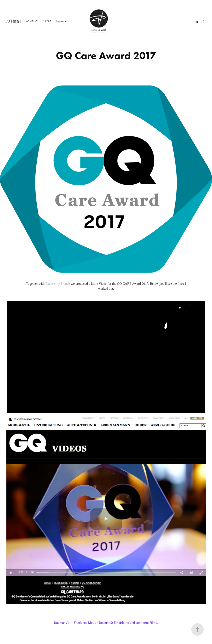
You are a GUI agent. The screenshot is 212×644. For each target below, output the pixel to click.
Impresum (62, 21)
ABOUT (47, 21)
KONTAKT (32, 21)
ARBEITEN (14, 21)
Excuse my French (58, 284)
